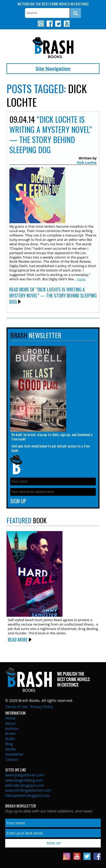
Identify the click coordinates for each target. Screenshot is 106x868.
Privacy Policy (42, 707)
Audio (10, 739)
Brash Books (53, 48)
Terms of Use (16, 707)
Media (10, 749)
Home (10, 718)
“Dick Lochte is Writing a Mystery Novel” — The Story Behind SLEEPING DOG (51, 134)
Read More (18, 640)
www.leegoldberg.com (24, 780)
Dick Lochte (87, 162)
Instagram (41, 24)
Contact (12, 759)
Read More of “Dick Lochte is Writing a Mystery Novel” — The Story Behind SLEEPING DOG (53, 296)
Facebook (49, 24)
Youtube (66, 24)
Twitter (58, 24)
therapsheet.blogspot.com (28, 795)
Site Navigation (53, 69)
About (10, 723)
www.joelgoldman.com (25, 775)
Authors (12, 728)
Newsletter (14, 754)
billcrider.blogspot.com (25, 785)
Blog (9, 744)
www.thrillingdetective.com (28, 790)
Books (10, 733)
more (81, 279)
